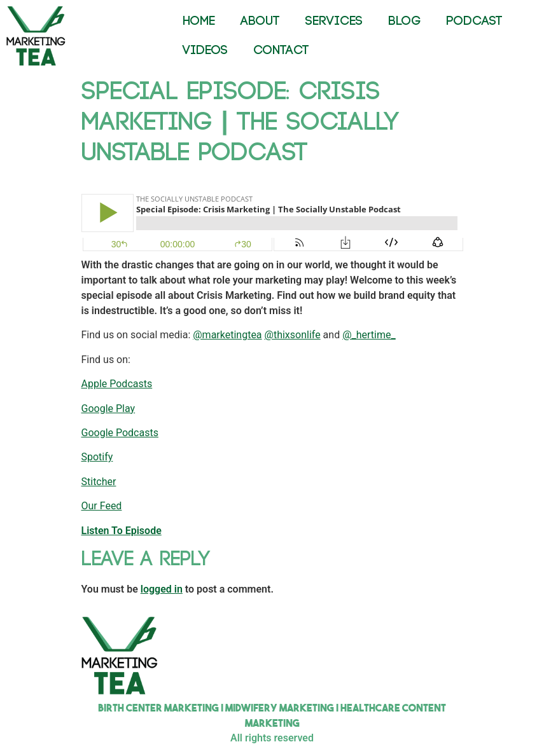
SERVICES (334, 21)
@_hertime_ (369, 335)
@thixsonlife (293, 335)
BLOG (404, 21)
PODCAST (474, 21)
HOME (199, 21)
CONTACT (281, 51)
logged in (162, 589)
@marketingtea (227, 335)
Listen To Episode (122, 531)
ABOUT (260, 21)
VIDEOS (205, 51)
